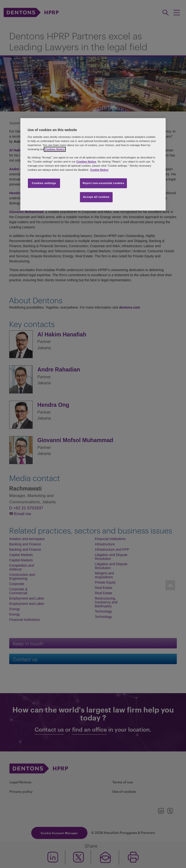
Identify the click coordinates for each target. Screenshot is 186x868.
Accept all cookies (96, 197)
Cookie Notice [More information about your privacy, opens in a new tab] (99, 170)
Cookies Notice (55, 149)
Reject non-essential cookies (103, 183)
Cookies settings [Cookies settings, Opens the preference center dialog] (44, 183)
